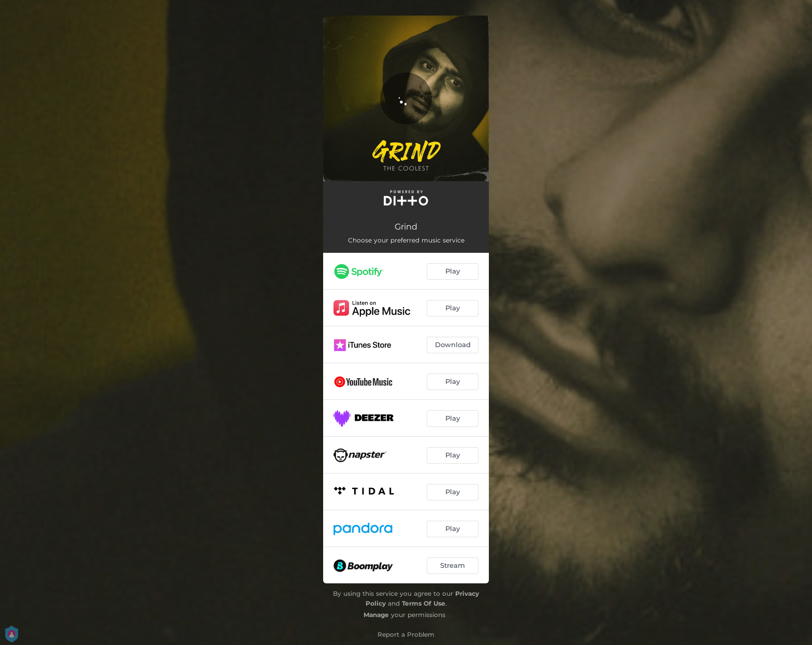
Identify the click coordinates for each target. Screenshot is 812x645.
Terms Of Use (424, 603)
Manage (376, 615)
